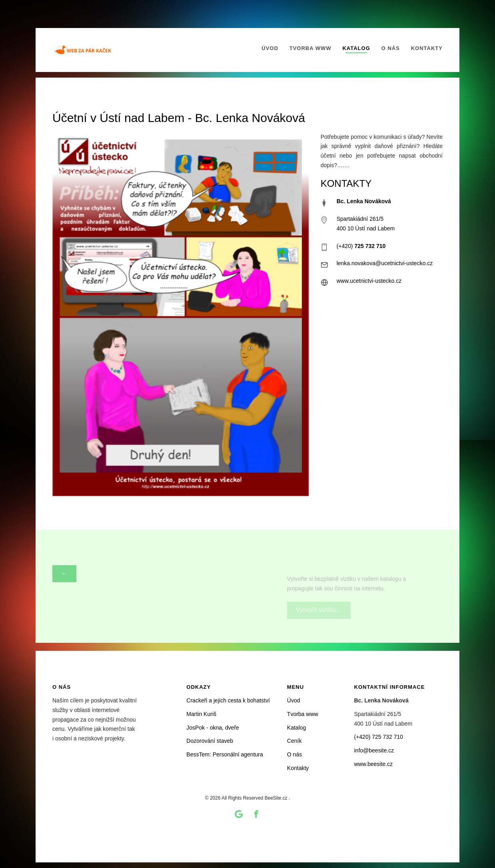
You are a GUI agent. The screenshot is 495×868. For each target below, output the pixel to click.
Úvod (270, 48)
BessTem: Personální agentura (225, 754)
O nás (391, 48)
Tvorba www (310, 48)
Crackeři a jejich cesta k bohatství (228, 700)
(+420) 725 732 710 (379, 737)
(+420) (361, 246)
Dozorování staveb (210, 741)
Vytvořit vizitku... (319, 599)
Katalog (356, 48)
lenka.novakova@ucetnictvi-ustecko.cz (385, 264)
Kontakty (427, 48)
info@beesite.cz (374, 750)
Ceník (294, 741)
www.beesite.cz (373, 764)
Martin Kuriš (201, 714)
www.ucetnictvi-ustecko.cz (369, 281)
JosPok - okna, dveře (213, 728)
